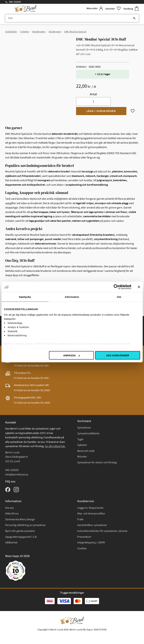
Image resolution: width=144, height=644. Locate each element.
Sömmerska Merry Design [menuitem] (20, 519)
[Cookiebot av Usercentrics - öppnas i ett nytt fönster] (116, 287)
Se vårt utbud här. (55, 446)
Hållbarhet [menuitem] (11, 543)
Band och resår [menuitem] (86, 451)
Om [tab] (119, 297)
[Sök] (134, 18)
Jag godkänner (117, 355)
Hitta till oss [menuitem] (12, 514)
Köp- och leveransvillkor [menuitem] (91, 514)
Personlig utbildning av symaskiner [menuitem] (25, 525)
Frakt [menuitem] (80, 519)
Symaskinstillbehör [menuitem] (89, 433)
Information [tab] (72, 297)
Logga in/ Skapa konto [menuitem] (90, 508)
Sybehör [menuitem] (82, 445)
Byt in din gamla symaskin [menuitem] (20, 531)
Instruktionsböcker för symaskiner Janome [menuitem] (102, 531)
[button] (113, 9)
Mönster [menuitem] (82, 457)
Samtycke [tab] (25, 297)
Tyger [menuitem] (80, 439)
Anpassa (72, 355)
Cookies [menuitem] (82, 548)
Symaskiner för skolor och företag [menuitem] (97, 462)
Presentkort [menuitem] (84, 537)
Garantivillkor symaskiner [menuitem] (92, 525)
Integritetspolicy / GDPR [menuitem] (91, 543)
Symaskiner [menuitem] (84, 428)
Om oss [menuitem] (10, 508)
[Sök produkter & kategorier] (72, 18)
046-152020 (15, 2)
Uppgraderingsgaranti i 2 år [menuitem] (21, 537)
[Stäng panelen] (139, 287)
